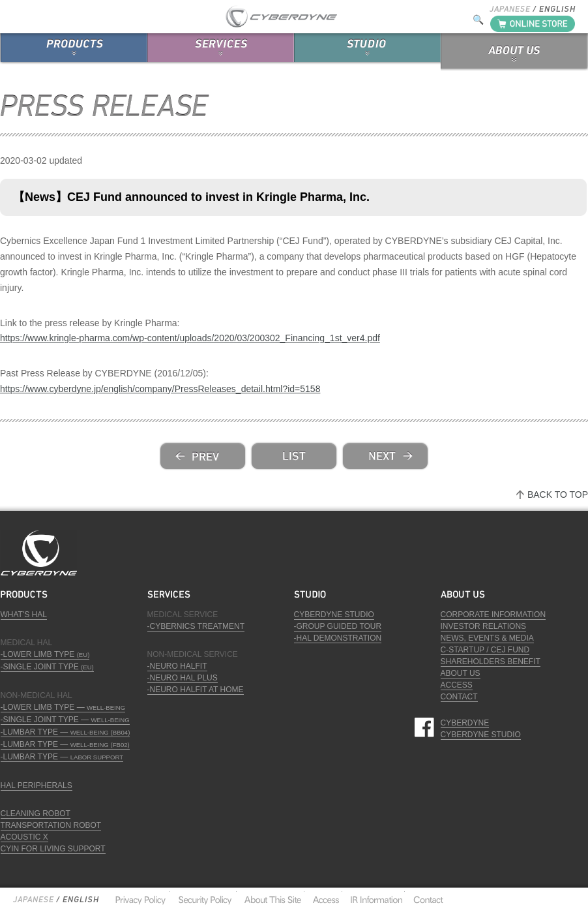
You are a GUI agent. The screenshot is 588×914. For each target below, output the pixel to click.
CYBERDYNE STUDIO (334, 615)
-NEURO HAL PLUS (183, 678)
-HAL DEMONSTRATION (338, 638)
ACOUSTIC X (24, 837)
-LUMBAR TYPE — (66, 732)
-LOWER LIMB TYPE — (63, 707)
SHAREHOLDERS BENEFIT (491, 662)
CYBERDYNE (465, 723)
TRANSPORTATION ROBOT (51, 825)
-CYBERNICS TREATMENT (196, 626)
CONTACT (459, 697)
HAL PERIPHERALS (37, 785)
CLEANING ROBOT (36, 814)
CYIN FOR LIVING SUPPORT (53, 849)
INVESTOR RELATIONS (484, 626)
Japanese (33, 900)
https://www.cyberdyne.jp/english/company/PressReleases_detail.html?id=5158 (160, 389)
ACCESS (457, 685)
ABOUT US (461, 673)
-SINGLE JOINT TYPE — (65, 720)
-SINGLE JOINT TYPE (47, 667)
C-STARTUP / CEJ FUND (485, 650)
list (294, 456)
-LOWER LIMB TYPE (45, 654)
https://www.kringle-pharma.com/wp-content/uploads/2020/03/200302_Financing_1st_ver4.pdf (190, 338)
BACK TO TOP (558, 495)
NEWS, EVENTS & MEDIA (487, 638)
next (385, 456)
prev (203, 456)
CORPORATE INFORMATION (493, 615)
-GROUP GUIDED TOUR (338, 626)
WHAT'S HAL (24, 615)
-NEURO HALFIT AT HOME (196, 690)
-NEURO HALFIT (177, 666)
